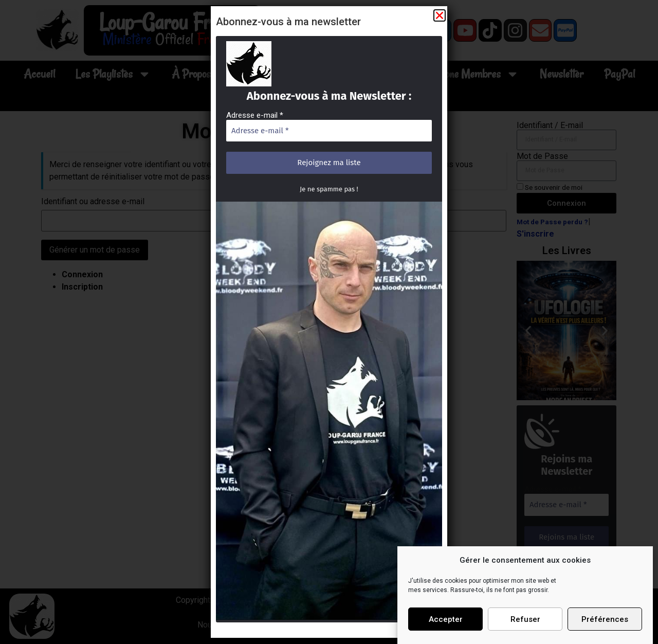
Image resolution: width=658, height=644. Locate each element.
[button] (435, 27)
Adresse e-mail (258, 123)
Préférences (605, 619)
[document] (329, 322)
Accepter (446, 619)
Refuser (525, 619)
